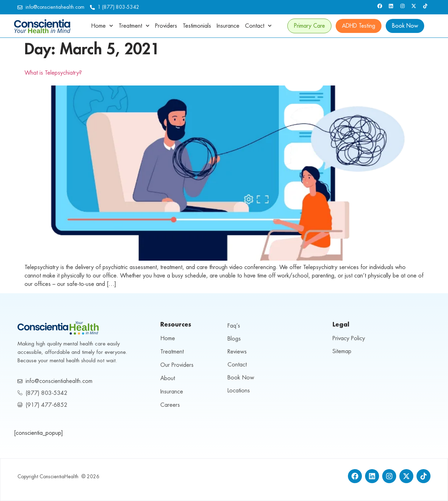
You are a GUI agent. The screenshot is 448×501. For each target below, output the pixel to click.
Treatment (134, 26)
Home (102, 26)
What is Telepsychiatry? (53, 73)
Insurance (228, 26)
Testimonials (197, 26)
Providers (166, 26)
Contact (258, 26)
